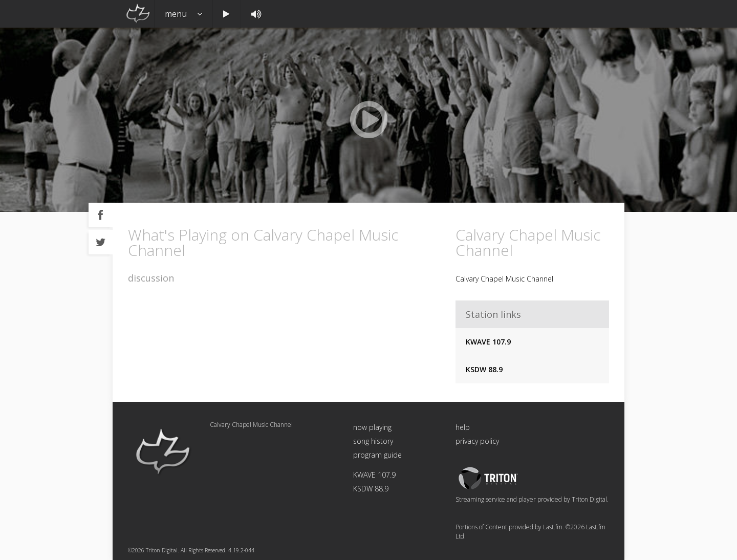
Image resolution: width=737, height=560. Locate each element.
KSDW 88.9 (484, 369)
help (463, 427)
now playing (372, 427)
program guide (377, 455)
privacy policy (477, 441)
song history (373, 441)
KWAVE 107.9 (488, 342)
